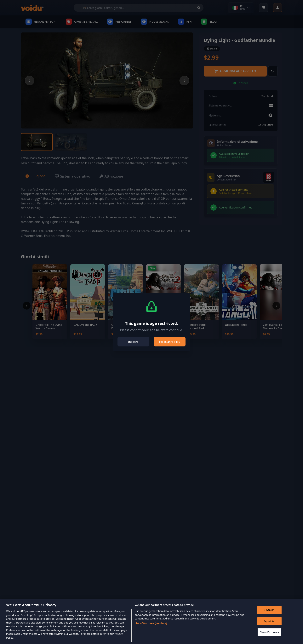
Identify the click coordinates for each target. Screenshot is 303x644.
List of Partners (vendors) (151, 628)
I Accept (269, 615)
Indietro (133, 342)
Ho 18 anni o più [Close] (170, 342)
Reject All (269, 626)
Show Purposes (269, 637)
